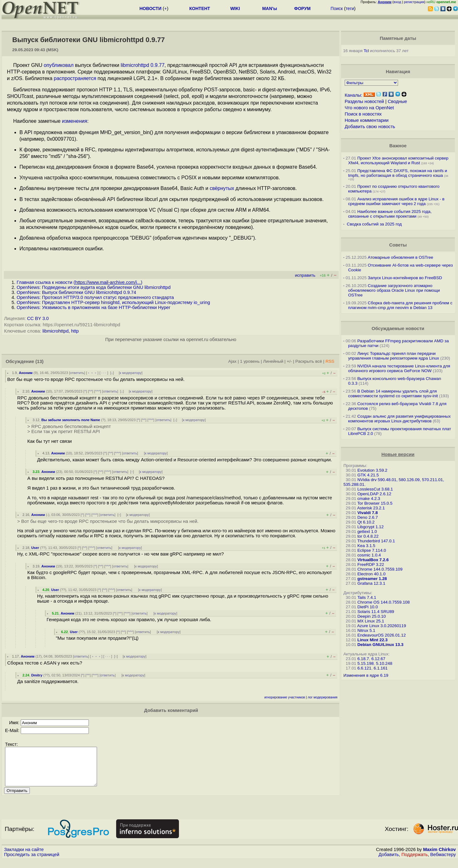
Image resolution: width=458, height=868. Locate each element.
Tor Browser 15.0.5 (375, 503)
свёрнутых (222, 188)
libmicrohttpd (55, 331)
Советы (398, 245)
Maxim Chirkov (439, 857)
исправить (305, 275)
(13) (40, 361)
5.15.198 (365, 663)
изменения (74, 121)
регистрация (414, 2)
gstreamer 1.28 (372, 579)
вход (397, 2)
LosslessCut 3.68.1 (375, 489)
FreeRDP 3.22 (371, 564)
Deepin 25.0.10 (371, 616)
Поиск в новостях (363, 114)
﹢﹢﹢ (92, 373)
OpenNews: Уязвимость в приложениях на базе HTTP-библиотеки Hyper (94, 307)
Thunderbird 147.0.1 (376, 541)
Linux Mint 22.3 (372, 640)
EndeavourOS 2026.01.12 (381, 635)
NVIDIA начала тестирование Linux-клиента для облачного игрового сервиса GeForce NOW (399, 368)
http (75, 331)
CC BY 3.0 (38, 318)
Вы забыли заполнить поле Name (71, 420)
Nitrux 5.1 (366, 630)
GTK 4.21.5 (368, 475)
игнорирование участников (285, 697)
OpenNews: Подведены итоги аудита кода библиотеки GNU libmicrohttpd (94, 287)
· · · (104, 373)
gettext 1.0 (367, 532)
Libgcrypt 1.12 (370, 527)
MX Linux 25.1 (371, 621)
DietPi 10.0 (367, 607)
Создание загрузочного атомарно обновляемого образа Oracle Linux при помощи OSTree (394, 290)
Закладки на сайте (24, 857)
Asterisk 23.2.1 (371, 508)
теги (350, 8)
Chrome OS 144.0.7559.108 (383, 602)
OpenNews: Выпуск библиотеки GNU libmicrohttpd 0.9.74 (76, 292)
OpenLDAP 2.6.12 (374, 494)
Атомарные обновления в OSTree (401, 257)
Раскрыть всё (309, 361)
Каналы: (353, 95)
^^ (91, 391)
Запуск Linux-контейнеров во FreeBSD (405, 278)
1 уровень (250, 361)
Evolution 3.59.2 (372, 470)
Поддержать (415, 862)
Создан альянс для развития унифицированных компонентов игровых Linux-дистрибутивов (399, 419)
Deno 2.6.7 (367, 517)
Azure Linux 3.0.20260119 (382, 626)
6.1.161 (380, 668)
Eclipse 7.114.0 (372, 550)
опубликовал (59, 65)
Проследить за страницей (32, 862)
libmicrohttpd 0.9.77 (143, 65)
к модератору (131, 373)
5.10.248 (384, 663)
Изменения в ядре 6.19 (366, 675)
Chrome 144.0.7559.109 (380, 569)
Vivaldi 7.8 (367, 513)
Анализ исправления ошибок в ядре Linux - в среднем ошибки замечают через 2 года (396, 201)
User (35, 548)
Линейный (273, 361)
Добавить (389, 862)
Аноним (26, 373)
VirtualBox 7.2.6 (373, 560)
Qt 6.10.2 (366, 522)
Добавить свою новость (370, 127)
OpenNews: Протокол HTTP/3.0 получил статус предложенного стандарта (95, 297)
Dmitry (37, 675)
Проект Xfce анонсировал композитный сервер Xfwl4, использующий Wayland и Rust (398, 160)
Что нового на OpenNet (369, 108)
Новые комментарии (367, 120)
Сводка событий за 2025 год (374, 224)
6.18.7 (363, 659)
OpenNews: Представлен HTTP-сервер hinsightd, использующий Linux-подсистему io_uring (113, 302)
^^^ (98, 391)
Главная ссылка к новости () (79, 282)
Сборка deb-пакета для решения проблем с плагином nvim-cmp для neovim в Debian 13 (400, 305)
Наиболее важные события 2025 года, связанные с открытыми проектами (390, 214)
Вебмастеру (443, 862)
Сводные (397, 101)
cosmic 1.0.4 (369, 555)
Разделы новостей (364, 101)
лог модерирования (323, 697)
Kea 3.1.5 (366, 546)
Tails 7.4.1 (367, 597)
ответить (77, 373)
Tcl (366, 51)
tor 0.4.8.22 (368, 536)
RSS (330, 361)
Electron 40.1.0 (371, 574)
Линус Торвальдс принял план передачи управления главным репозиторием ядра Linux (394, 356)
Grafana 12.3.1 (371, 583)
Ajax (232, 361)
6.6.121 (364, 668)
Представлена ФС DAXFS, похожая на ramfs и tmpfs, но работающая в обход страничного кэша (398, 173)
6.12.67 (378, 659)
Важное (398, 146)
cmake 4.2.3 (369, 499)
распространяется (75, 78)
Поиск (337, 8)
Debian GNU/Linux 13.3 (380, 645)
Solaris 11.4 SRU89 (376, 612)
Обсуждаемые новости (398, 328)
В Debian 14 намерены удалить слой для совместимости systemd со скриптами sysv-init (393, 393)
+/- (289, 361)
